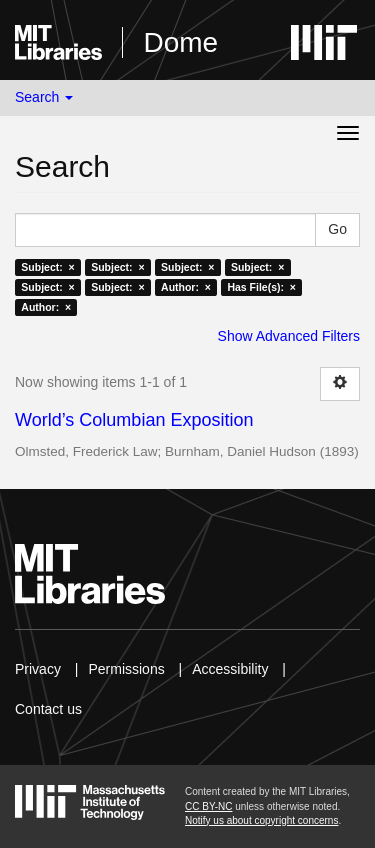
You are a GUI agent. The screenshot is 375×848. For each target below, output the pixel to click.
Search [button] (44, 97)
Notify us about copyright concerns (261, 820)
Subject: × (47, 267)
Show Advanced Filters (289, 336)
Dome (180, 42)
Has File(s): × (261, 287)
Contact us (48, 709)
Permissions (126, 669)
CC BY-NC (208, 806)
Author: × (186, 287)
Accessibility (230, 669)
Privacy (38, 669)
